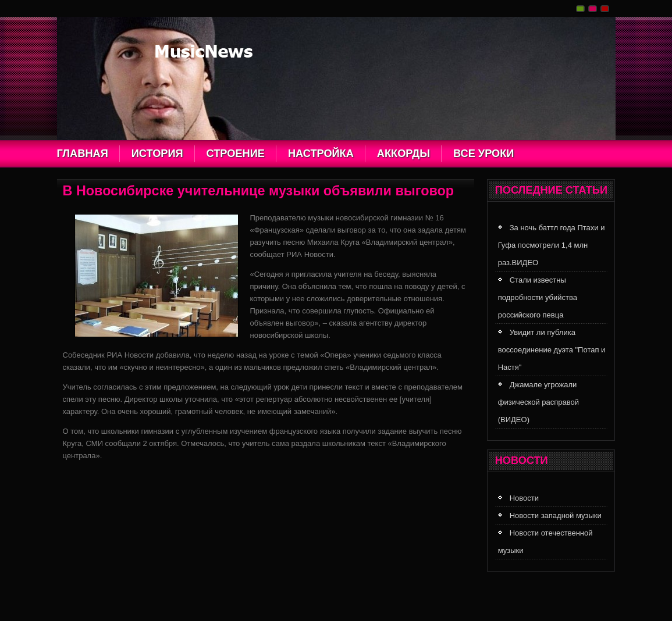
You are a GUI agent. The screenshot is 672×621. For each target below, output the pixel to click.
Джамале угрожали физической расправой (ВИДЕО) (538, 402)
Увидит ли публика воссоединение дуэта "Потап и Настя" (552, 350)
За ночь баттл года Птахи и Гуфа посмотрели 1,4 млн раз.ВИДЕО (552, 245)
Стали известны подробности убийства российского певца (538, 297)
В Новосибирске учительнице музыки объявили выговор (259, 191)
